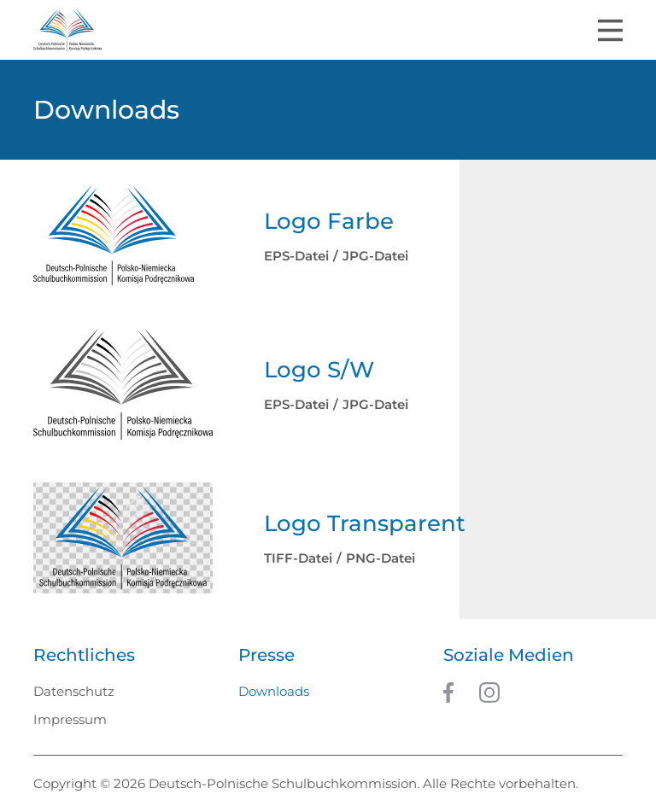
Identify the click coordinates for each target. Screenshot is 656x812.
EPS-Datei (296, 256)
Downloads (274, 691)
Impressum (70, 719)
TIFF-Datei (298, 558)
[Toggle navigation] (610, 30)
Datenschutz (74, 691)
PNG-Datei (381, 558)
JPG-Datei (375, 256)
